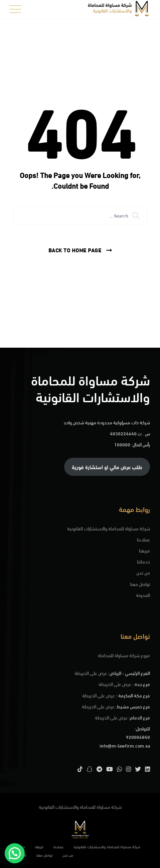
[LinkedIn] (147, 769)
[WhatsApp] (119, 769)
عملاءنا (143, 539)
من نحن (143, 572)
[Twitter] (138, 769)
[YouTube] (110, 769)
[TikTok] (80, 769)
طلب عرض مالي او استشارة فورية (107, 467)
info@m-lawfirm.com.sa (125, 745)
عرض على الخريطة (91, 673)
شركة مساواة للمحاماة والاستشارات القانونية (109, 528)
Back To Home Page (75, 250)
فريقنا (144, 550)
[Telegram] (99, 769)
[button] (15, 853)
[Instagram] (128, 769)
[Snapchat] (90, 769)
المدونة (143, 595)
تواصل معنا (140, 584)
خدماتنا (143, 561)
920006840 (138, 737)
